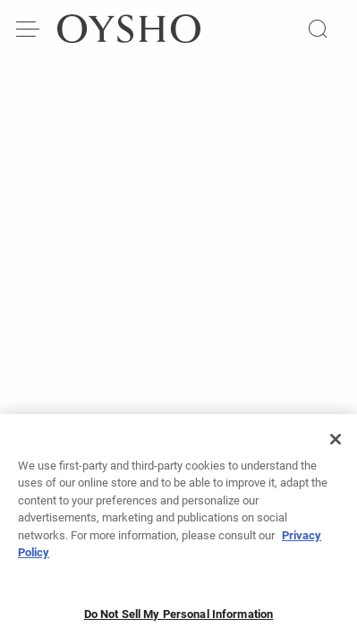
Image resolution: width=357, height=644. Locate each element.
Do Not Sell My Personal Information (179, 620)
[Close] (336, 445)
